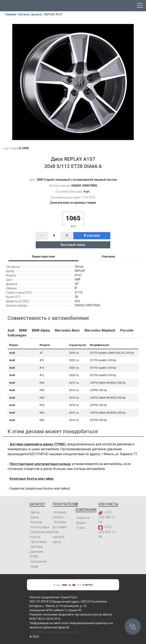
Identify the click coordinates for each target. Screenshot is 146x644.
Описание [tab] (108, 256)
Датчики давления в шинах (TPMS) (38, 444)
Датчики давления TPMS (36, 552)
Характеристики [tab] (43, 256)
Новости (83, 518)
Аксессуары (40, 527)
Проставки (38, 542)
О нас (81, 528)
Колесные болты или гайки (32, 479)
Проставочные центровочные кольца (40, 464)
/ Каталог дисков (29, 14)
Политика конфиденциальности (54, 632)
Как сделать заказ (59, 537)
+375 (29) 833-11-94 (107, 532)
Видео (81, 523)
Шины (35, 517)
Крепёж (36, 522)
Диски (35, 512)
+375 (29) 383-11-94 (107, 517)
